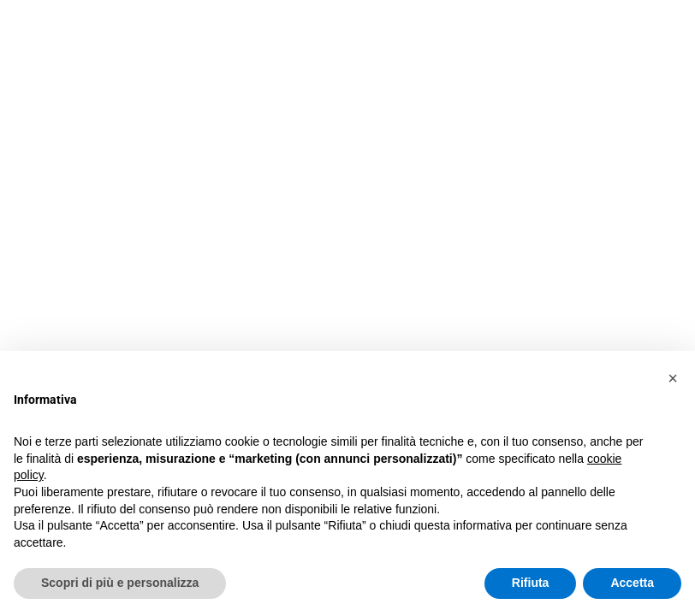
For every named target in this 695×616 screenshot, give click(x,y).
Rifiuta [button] (531, 583)
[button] (673, 378)
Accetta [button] (632, 583)
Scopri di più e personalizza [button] (120, 583)
